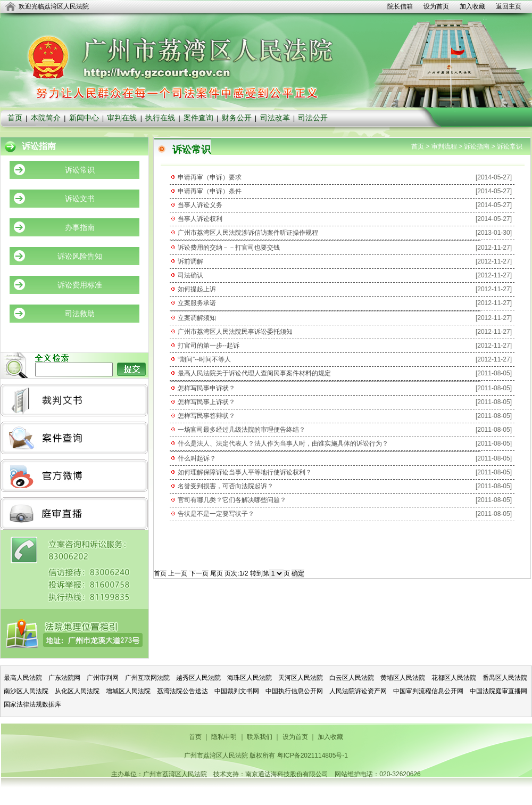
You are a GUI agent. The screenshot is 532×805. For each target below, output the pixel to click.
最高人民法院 (23, 678)
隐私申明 (224, 737)
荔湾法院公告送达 (182, 691)
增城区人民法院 (128, 691)
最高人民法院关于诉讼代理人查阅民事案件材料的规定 (254, 373)
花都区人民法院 (454, 678)
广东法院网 (64, 678)
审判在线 (122, 118)
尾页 (217, 573)
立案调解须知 (197, 318)
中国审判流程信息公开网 (428, 691)
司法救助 (80, 314)
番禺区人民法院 (505, 678)
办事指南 (80, 227)
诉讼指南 (477, 146)
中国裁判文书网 (237, 691)
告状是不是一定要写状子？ (216, 514)
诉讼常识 (80, 170)
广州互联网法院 (147, 678)
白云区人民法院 (352, 678)
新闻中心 (84, 118)
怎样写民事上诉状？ (206, 402)
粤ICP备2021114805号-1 (313, 755)
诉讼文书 (80, 199)
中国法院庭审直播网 (498, 691)
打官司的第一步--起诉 (209, 346)
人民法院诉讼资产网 (358, 691)
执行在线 (160, 118)
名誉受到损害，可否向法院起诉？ (226, 486)
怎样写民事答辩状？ (206, 416)
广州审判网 (103, 678)
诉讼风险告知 (80, 256)
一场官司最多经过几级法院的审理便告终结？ (242, 430)
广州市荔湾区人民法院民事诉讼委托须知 (235, 332)
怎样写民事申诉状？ (206, 388)
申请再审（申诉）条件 (210, 191)
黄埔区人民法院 (403, 678)
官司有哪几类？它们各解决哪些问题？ (232, 500)
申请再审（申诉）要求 (210, 177)
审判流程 (444, 146)
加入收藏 (472, 6)
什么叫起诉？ (197, 458)
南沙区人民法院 (26, 691)
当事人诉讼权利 (200, 219)
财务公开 (237, 118)
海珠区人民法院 (250, 678)
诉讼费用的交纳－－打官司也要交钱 (229, 248)
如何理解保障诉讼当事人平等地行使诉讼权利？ (245, 472)
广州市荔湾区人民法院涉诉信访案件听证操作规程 (248, 233)
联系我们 (260, 737)
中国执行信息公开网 (294, 691)
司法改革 (275, 118)
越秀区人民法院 (198, 678)
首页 (15, 118)
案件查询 (198, 118)
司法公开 (313, 118)
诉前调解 (190, 261)
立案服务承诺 (197, 303)
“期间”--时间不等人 (204, 359)
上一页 (178, 573)
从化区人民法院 (77, 691)
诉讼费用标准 (80, 285)
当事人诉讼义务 (200, 205)
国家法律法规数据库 (32, 704)
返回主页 (509, 6)
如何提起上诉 (197, 289)
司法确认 (190, 275)
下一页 (199, 573)
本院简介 (46, 118)
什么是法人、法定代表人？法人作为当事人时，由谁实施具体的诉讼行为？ (283, 443)
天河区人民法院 (301, 678)
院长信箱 (400, 6)
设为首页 (436, 6)
